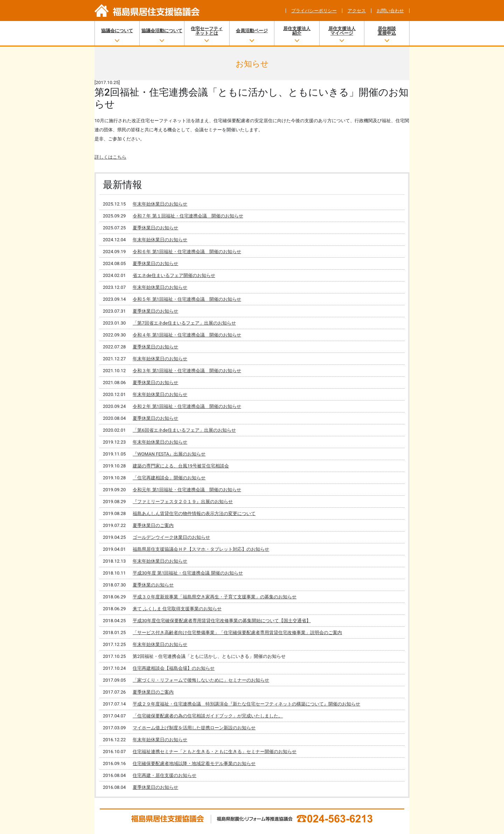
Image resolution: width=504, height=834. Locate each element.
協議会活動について (162, 31)
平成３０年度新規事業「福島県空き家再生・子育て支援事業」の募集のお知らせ (215, 597)
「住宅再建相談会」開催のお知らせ (169, 478)
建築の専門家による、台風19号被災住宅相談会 (181, 466)
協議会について (117, 31)
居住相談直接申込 (387, 31)
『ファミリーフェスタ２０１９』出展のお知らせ (183, 502)
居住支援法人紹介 (297, 31)
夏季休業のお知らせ (153, 585)
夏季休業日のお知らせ (155, 228)
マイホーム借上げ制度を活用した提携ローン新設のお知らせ (194, 728)
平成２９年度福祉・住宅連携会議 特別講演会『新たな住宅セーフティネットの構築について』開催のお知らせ (246, 704)
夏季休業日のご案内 (153, 525)
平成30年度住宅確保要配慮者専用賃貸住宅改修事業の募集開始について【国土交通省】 (222, 621)
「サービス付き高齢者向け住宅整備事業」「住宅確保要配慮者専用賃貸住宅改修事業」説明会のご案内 (237, 633)
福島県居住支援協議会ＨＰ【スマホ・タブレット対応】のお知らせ (201, 549)
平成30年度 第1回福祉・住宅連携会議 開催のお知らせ (188, 573)
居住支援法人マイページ (342, 31)
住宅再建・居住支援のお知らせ (164, 775)
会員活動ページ (252, 31)
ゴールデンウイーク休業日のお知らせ (171, 537)
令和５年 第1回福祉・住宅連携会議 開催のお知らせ (187, 299)
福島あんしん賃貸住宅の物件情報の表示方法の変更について (194, 513)
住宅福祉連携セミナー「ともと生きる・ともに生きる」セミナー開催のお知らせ (215, 752)
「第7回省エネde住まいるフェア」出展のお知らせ (184, 323)
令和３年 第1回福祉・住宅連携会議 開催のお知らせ (187, 371)
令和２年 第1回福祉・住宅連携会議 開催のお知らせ (187, 406)
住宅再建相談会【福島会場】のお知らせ (174, 668)
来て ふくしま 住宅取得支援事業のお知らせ (177, 609)
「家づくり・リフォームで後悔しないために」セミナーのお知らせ (201, 680)
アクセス (357, 11)
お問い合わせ (390, 11)
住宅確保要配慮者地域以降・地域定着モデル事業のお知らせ (194, 763)
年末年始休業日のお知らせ (160, 204)
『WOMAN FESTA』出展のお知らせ (169, 454)
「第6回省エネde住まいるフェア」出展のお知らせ (184, 430)
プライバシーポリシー (314, 11)
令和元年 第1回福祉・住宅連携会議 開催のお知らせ (187, 490)
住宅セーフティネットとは (207, 31)
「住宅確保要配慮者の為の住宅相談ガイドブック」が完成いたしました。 (208, 716)
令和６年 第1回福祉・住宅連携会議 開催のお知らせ (187, 252)
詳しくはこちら (110, 157)
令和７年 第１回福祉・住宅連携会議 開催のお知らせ (188, 216)
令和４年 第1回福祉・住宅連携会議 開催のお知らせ (187, 335)
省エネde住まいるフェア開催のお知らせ (174, 275)
